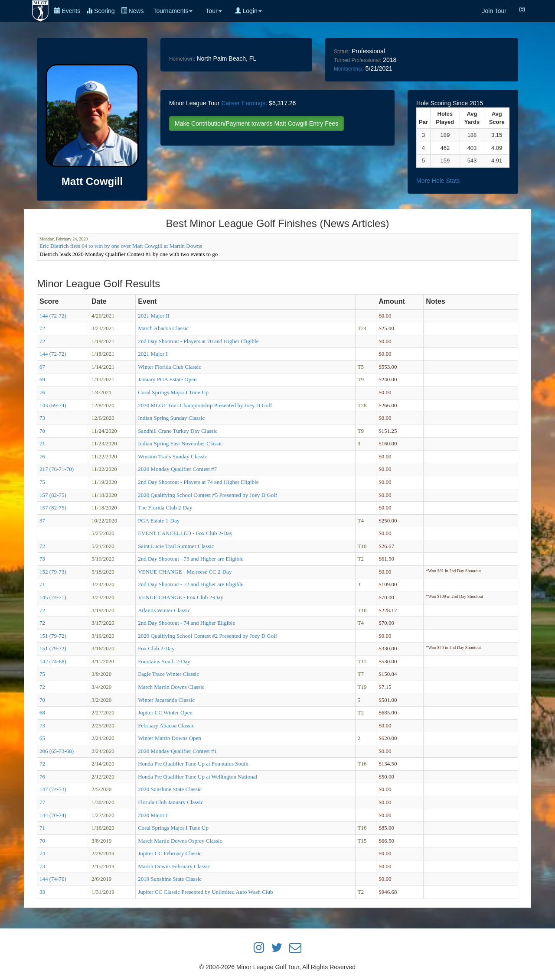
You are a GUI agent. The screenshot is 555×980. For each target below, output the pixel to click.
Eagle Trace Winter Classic (168, 674)
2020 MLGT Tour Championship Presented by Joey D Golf (205, 405)
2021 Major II (154, 316)
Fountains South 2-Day (164, 661)
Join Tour (494, 11)
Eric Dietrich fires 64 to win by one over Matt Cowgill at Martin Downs (121, 246)
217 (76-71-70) (57, 469)
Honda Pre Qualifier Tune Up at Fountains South (193, 764)
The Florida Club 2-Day (165, 508)
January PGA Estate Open (167, 379)
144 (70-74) (53, 815)
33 (42, 892)
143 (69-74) (53, 405)
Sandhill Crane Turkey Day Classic (178, 431)
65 (42, 738)
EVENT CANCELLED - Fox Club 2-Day (185, 533)
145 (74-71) (53, 597)
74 (42, 853)
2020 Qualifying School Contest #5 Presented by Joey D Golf (207, 495)
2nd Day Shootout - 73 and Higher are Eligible (191, 559)
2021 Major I (153, 354)
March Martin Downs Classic (171, 687)
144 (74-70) (53, 879)
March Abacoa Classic (163, 328)
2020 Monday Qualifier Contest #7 (177, 469)
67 (42, 367)
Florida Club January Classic (171, 802)
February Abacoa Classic (166, 725)
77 (42, 802)
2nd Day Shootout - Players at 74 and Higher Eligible (198, 482)
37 (42, 521)
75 (42, 482)
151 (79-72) (53, 636)
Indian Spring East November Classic (180, 443)
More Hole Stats (438, 181)
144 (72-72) (53, 316)
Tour (214, 11)
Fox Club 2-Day (156, 648)
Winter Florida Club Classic (170, 367)
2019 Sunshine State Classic (170, 879)
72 (42, 328)
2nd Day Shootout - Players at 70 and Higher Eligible (198, 341)
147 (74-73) (53, 789)
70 (42, 431)
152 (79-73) (53, 572)
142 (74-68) (53, 661)
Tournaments (173, 11)
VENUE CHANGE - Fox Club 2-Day (181, 597)
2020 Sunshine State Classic (170, 789)
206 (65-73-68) (57, 751)
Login (248, 11)
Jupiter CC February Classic (170, 853)
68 (42, 712)
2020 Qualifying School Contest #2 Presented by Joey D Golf (207, 636)
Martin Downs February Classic (174, 866)
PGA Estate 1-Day (159, 521)
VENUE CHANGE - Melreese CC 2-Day (185, 572)
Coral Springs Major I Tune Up (173, 392)
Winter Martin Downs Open (170, 738)
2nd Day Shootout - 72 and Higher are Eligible (191, 584)
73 (42, 418)
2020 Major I (153, 815)
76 (42, 392)
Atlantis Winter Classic (164, 610)
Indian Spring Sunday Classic (171, 418)
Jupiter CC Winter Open (165, 712)
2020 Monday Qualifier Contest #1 (177, 751)
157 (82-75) (53, 495)
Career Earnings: (244, 103)
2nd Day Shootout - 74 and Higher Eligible (186, 623)
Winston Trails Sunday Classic (172, 456)
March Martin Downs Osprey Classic (180, 841)
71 (42, 443)
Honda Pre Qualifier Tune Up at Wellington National (198, 777)
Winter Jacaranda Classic (166, 700)
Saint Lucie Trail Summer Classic (176, 546)
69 (42, 379)
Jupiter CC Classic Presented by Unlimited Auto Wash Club (205, 892)
